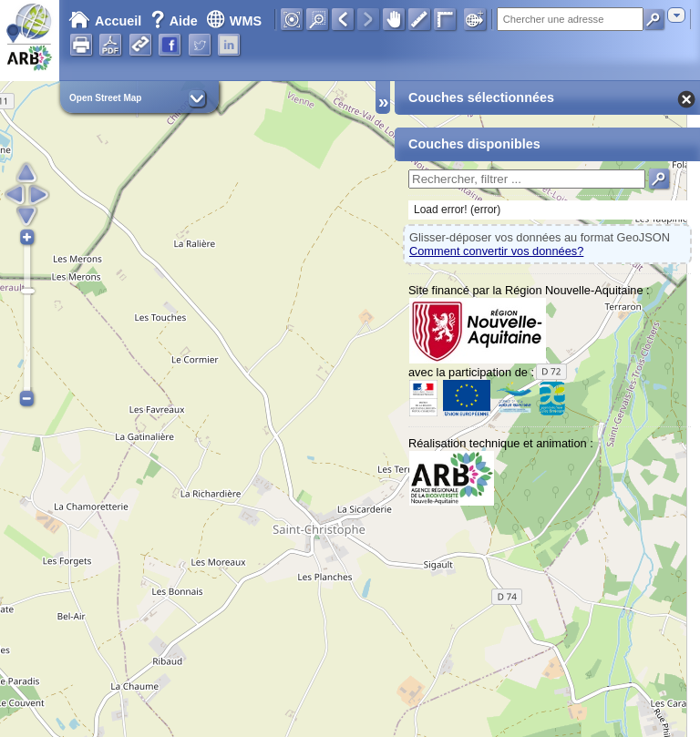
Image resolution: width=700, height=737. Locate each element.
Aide (176, 21)
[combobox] (676, 15)
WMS (234, 21)
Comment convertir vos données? (496, 251)
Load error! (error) (457, 210)
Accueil (105, 21)
